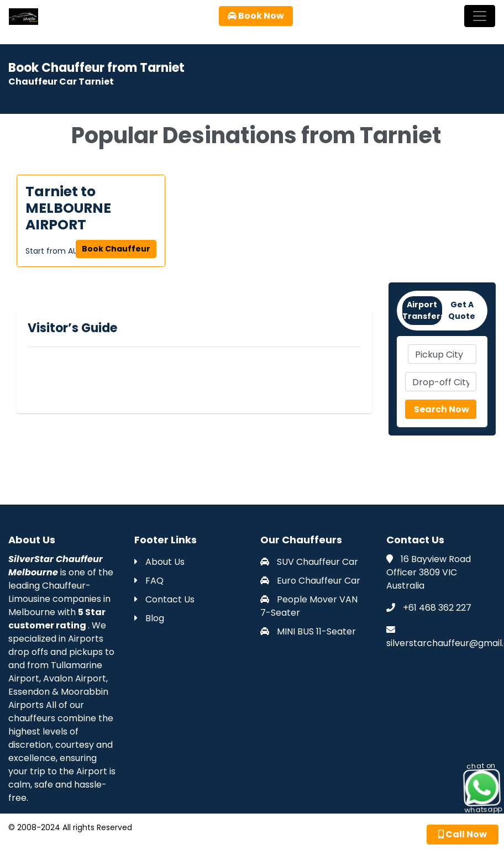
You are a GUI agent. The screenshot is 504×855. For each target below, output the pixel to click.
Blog (149, 618)
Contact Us (164, 599)
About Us (159, 562)
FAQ (149, 581)
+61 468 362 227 (437, 608)
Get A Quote (462, 310)
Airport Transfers (422, 310)
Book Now (256, 16)
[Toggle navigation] (480, 16)
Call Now (463, 834)
